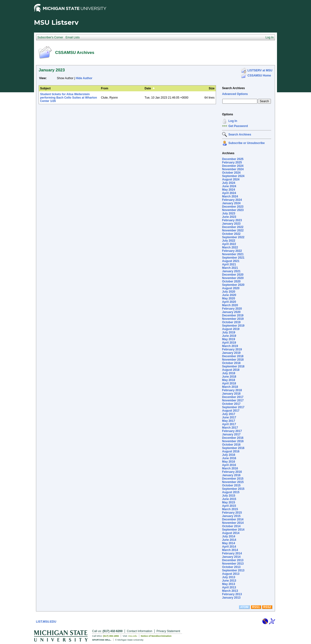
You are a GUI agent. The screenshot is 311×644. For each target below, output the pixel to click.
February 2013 (232, 594)
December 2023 (233, 207)
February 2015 (232, 513)
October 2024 (231, 173)
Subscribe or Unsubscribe (246, 143)
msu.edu (133, 636)
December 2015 (233, 479)
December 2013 (233, 560)
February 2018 (232, 390)
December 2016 (233, 438)
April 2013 (229, 587)
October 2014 (231, 526)
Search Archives (233, 88)
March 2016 (230, 468)
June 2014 (229, 540)
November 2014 (233, 523)
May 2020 (229, 298)
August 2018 (231, 370)
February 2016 (232, 472)
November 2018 (233, 360)
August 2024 (231, 179)
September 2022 (233, 237)
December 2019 (233, 315)
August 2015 (231, 492)
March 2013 (230, 591)
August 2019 (231, 329)
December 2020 (233, 275)
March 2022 (230, 247)
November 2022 (233, 230)
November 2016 (233, 441)
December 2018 (233, 356)
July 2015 (229, 496)
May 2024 (229, 190)
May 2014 (229, 543)
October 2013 (231, 567)
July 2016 (229, 455)
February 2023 (232, 220)
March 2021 (230, 268)
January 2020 (231, 312)
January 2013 (231, 598)
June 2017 (229, 417)
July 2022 (229, 241)
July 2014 (229, 536)
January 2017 (231, 434)
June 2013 (229, 581)
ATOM (244, 607)
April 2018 (229, 383)
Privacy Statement (168, 631)
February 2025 (232, 162)
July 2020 (229, 292)
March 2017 (230, 428)
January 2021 (231, 271)
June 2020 (229, 295)
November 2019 (233, 319)
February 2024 (232, 200)
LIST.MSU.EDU (46, 622)
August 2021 (231, 261)
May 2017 (229, 421)
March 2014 (230, 550)
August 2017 (231, 411)
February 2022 (232, 251)
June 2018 (229, 377)
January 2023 (231, 224)
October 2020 (231, 281)
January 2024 (231, 203)
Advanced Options (235, 94)
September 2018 (233, 366)
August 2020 (231, 288)
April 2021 (229, 264)
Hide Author (84, 78)
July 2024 (229, 183)
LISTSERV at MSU (260, 70)
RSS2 (267, 607)
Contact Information (140, 631)
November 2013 (233, 564)
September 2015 (233, 489)
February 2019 (232, 349)
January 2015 (231, 516)
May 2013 (229, 584)
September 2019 (233, 326)
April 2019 (229, 343)
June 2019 (229, 336)
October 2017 (231, 404)
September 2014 (233, 530)
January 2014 (231, 557)
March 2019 (230, 346)
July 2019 (229, 332)
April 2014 (229, 547)
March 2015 (230, 509)
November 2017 (233, 400)
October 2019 (231, 322)
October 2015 (231, 485)
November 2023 (233, 210)
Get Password (238, 126)
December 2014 (233, 519)
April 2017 (229, 424)
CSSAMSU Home (259, 76)
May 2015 (229, 502)
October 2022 (231, 234)
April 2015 (229, 506)
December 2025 (233, 159)
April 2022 (229, 244)
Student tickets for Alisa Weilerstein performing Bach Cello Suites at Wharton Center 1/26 (69, 98)
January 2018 (231, 394)
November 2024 (233, 169)
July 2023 (229, 213)
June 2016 (229, 458)
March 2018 (230, 387)
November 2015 (233, 482)
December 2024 (233, 166)
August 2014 (231, 533)
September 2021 (233, 258)
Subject (45, 88)
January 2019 (231, 353)
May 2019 (229, 339)
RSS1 (256, 607)
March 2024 (230, 196)
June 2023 (229, 217)
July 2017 (229, 414)
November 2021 (233, 254)
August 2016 (231, 451)
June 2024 (229, 186)
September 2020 (233, 285)
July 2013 (229, 577)
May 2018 (229, 380)
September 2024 (233, 176)
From (105, 88)
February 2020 (232, 309)
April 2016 (229, 465)
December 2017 (233, 397)
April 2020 (229, 302)
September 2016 (233, 448)
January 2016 (231, 475)
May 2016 (229, 462)
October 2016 (231, 445)
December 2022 (233, 227)
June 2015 (229, 499)
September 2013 (233, 570)
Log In (233, 121)
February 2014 (232, 553)
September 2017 (233, 407)
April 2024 (229, 193)
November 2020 (233, 278)
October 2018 (231, 363)
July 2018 (229, 373)
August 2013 (231, 574)
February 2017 (232, 431)
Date (148, 88)
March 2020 (230, 305)
